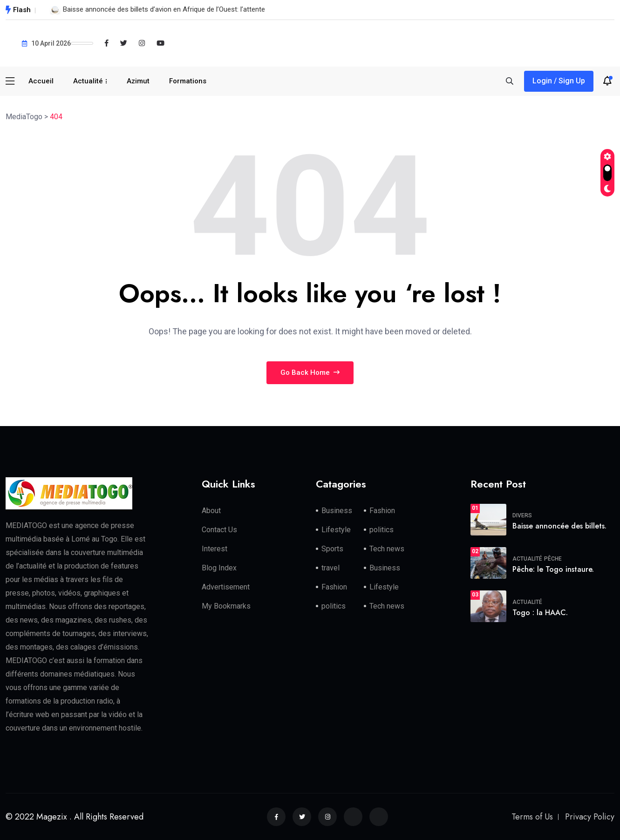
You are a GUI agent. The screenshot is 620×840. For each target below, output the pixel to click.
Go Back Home (310, 373)
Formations (188, 81)
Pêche (553, 559)
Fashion (382, 511)
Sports (332, 549)
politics (382, 530)
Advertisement (226, 587)
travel (330, 568)
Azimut (138, 81)
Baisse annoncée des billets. (559, 526)
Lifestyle (336, 530)
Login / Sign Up (559, 81)
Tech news (387, 549)
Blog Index (219, 568)
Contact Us (219, 530)
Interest (215, 549)
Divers (522, 515)
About (211, 511)
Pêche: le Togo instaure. (553, 569)
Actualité (88, 81)
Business (337, 511)
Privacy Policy (590, 817)
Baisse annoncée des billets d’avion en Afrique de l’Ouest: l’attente (164, 9)
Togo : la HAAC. (540, 613)
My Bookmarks (226, 606)
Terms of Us (532, 817)
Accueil (41, 81)
